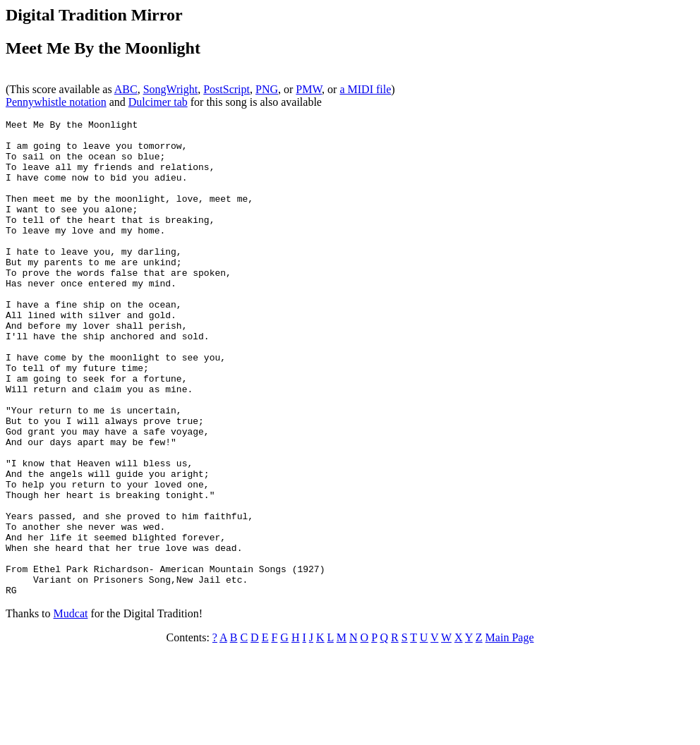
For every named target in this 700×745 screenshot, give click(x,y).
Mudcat (71, 709)
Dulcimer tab (158, 102)
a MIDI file (365, 89)
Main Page (510, 733)
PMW (309, 89)
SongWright (171, 89)
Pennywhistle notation (56, 102)
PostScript (227, 89)
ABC (126, 89)
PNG (267, 89)
